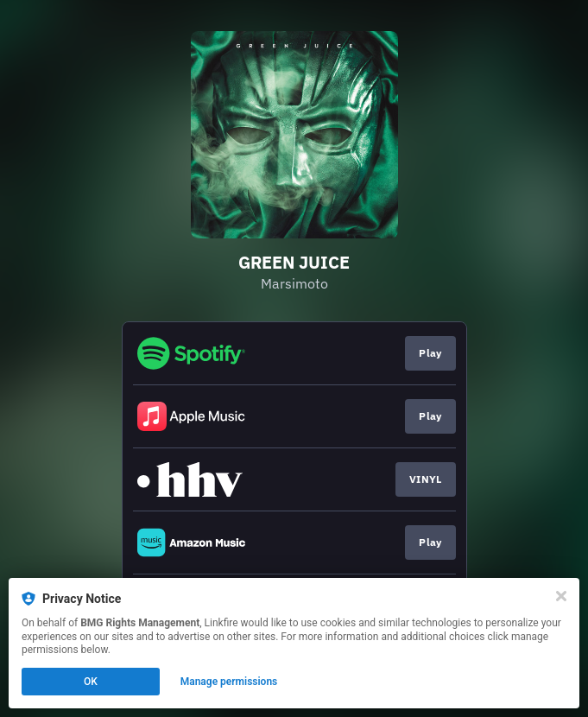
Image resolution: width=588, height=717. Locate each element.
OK (91, 682)
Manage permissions (229, 682)
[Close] (561, 596)
